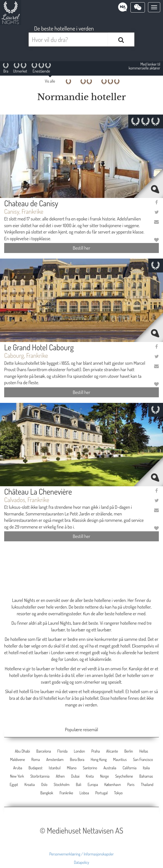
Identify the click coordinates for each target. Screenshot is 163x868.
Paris (131, 784)
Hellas (144, 751)
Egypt (14, 784)
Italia (146, 768)
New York (17, 776)
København (113, 784)
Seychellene (124, 776)
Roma (35, 759)
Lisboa (84, 793)
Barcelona (44, 751)
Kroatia (30, 784)
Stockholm (62, 784)
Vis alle (50, 81)
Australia (110, 768)
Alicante (112, 751)
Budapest (35, 768)
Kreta (90, 776)
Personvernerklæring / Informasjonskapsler (81, 854)
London (79, 751)
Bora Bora (77, 759)
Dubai (75, 776)
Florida (62, 751)
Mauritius (120, 759)
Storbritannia (40, 776)
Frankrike (66, 793)
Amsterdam (55, 759)
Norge (105, 776)
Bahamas (146, 776)
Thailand (147, 784)
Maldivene (17, 759)
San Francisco (143, 759)
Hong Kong (99, 759)
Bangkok (47, 793)
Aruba (18, 768)
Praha (96, 751)
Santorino (90, 768)
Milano (72, 768)
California (130, 768)
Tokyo (118, 793)
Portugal (102, 793)
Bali (79, 784)
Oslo (44, 784)
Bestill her (81, 248)
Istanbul (55, 768)
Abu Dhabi (22, 751)
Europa (93, 784)
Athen (60, 776)
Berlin (129, 751)
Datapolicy (82, 862)
